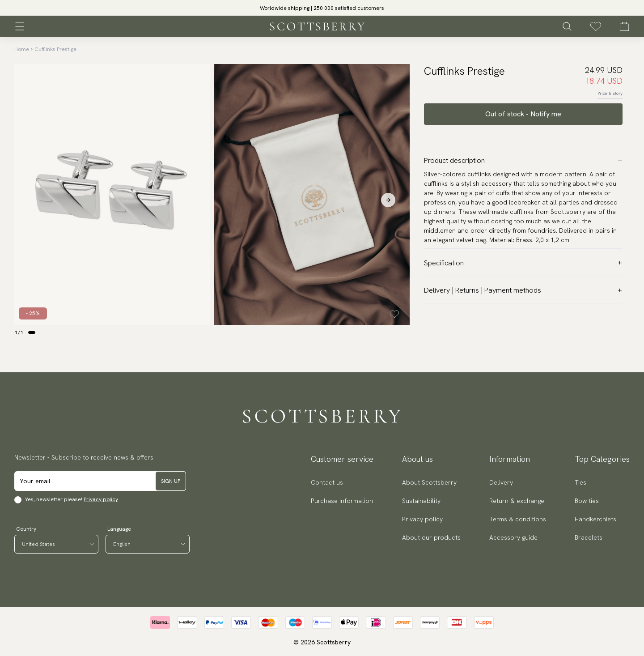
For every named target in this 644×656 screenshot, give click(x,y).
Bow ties (587, 501)
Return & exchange (517, 501)
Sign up (171, 481)
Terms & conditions (518, 519)
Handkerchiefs (595, 519)
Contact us (327, 482)
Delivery (501, 482)
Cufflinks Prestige (55, 49)
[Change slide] (32, 332)
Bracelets (589, 537)
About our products (431, 537)
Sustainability (421, 501)
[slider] (322, 8)
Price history (610, 93)
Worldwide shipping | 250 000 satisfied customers (322, 8)
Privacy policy (101, 499)
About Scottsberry (429, 482)
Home (22, 49)
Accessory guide (513, 537)
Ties (580, 482)
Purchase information (342, 501)
